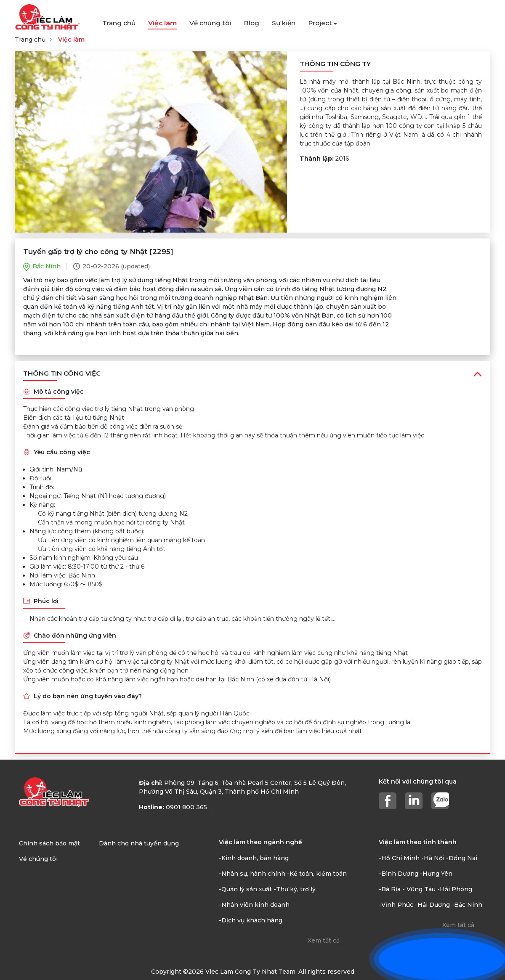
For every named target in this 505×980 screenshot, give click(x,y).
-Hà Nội (433, 858)
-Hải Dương (432, 905)
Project (323, 23)
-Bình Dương (399, 874)
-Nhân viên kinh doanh (254, 905)
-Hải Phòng (455, 889)
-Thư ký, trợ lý (295, 889)
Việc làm (162, 23)
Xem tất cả (324, 940)
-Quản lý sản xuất (245, 889)
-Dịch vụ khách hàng (251, 920)
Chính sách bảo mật (49, 843)
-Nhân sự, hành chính (252, 874)
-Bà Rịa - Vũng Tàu (407, 889)
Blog (251, 23)
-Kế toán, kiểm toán (317, 874)
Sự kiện (284, 23)
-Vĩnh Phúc (396, 905)
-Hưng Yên (436, 874)
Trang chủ (119, 23)
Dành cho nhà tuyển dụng (139, 843)
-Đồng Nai (462, 858)
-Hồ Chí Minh (399, 858)
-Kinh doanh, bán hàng (254, 858)
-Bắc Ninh (467, 905)
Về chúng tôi (210, 23)
